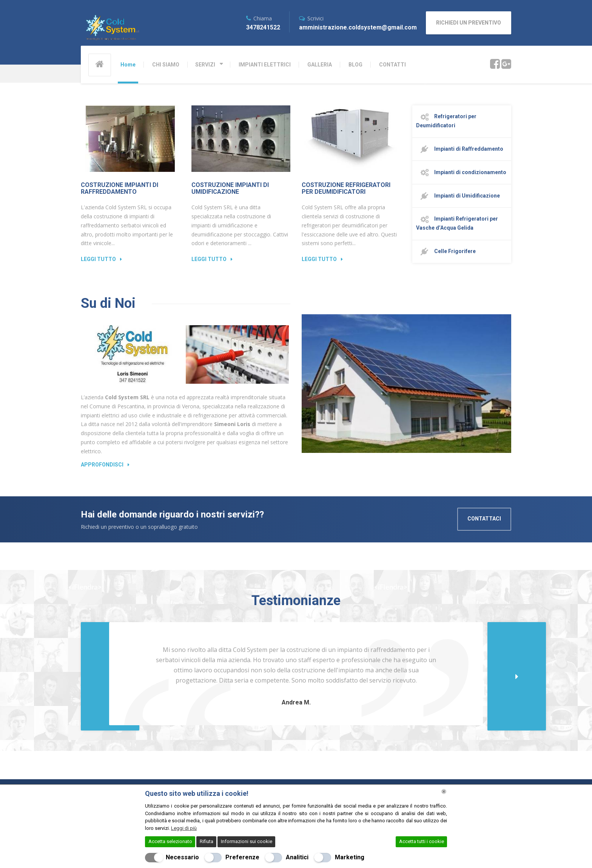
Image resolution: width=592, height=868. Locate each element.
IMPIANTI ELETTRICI (265, 65)
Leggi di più (184, 828)
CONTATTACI (484, 519)
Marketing (350, 857)
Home (128, 65)
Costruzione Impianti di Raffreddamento (119, 188)
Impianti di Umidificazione (458, 196)
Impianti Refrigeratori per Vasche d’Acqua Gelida (457, 223)
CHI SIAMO (166, 65)
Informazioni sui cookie (247, 841)
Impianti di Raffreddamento (460, 149)
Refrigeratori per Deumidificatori (446, 121)
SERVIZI (205, 65)
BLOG (355, 65)
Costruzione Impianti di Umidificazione (230, 188)
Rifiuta (207, 841)
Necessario (182, 857)
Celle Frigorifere (446, 252)
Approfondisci (102, 465)
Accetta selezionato (170, 841)
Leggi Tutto (98, 259)
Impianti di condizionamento (461, 173)
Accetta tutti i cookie (422, 841)
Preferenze (242, 857)
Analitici (297, 857)
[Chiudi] (444, 792)
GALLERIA (320, 65)
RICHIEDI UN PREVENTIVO (469, 23)
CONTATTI (392, 65)
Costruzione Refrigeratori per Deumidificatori (346, 188)
